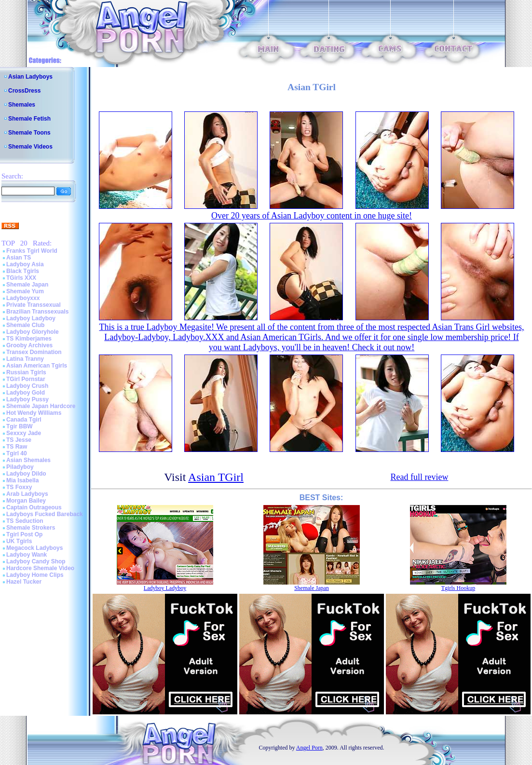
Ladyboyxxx (23, 298)
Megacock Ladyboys (34, 548)
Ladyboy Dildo (26, 474)
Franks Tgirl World (32, 251)
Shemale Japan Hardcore (41, 406)
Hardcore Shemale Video (40, 568)
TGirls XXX (21, 278)
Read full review (419, 477)
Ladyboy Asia (25, 264)
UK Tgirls (19, 541)
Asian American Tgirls (37, 366)
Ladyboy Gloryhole (33, 332)
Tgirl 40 (17, 453)
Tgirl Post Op (24, 534)
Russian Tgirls (26, 372)
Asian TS (19, 258)
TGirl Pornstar (26, 379)
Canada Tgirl (24, 420)
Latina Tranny (25, 359)
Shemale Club (25, 325)
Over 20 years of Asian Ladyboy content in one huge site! (312, 216)
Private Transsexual (34, 305)
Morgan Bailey (26, 501)
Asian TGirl (216, 477)
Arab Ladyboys (27, 494)
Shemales (22, 105)
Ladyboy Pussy (27, 399)
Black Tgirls (23, 271)
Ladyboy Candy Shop (36, 561)
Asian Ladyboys (30, 77)
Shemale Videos (30, 147)
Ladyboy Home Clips (35, 575)
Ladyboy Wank (27, 555)
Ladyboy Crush (27, 386)
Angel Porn (309, 748)
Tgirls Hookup (458, 588)
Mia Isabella (22, 480)
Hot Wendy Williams (34, 413)
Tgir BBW (20, 426)
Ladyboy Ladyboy (31, 318)
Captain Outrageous (34, 507)
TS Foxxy (19, 487)
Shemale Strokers (31, 528)
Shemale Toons (29, 133)
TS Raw (17, 447)
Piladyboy (20, 467)
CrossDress (24, 91)
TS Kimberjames (29, 339)
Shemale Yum (25, 291)
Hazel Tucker (24, 582)
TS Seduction (25, 521)
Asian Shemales (28, 460)
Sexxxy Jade (24, 433)
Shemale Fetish (29, 119)
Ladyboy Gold (26, 393)
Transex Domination (34, 352)
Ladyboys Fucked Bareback (45, 514)
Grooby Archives (29, 345)
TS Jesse (19, 440)
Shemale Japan (27, 285)
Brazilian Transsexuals (37, 312)
